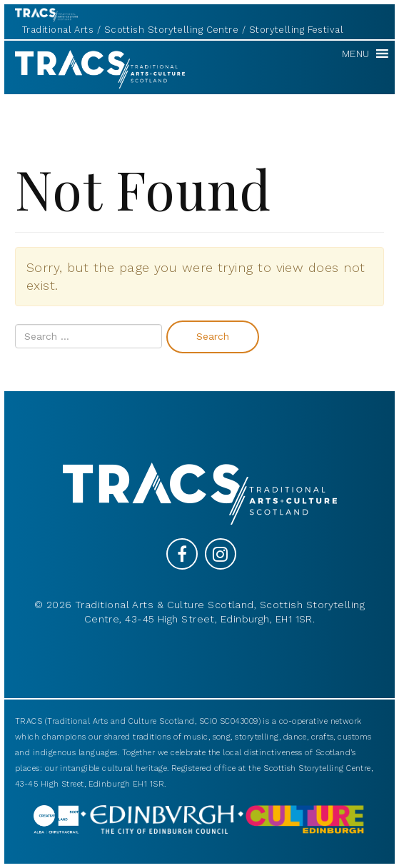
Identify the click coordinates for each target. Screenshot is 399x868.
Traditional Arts (58, 30)
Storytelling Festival (296, 30)
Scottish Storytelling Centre (172, 30)
